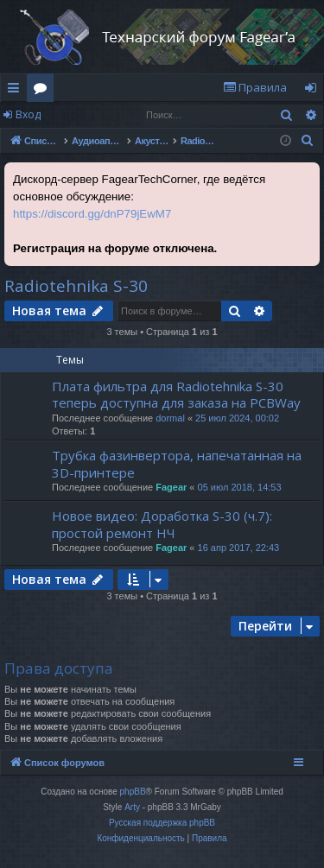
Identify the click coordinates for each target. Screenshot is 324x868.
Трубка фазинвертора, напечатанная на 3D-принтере (177, 463)
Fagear (171, 487)
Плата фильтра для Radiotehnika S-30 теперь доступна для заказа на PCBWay (176, 394)
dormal (170, 418)
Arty (132, 807)
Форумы (44, 91)
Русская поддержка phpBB (162, 823)
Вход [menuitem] (314, 91)
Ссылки (17, 91)
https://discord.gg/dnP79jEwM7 (92, 214)
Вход (28, 114)
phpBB (133, 792)
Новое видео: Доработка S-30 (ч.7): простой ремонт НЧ (162, 524)
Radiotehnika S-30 (76, 286)
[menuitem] (255, 88)
